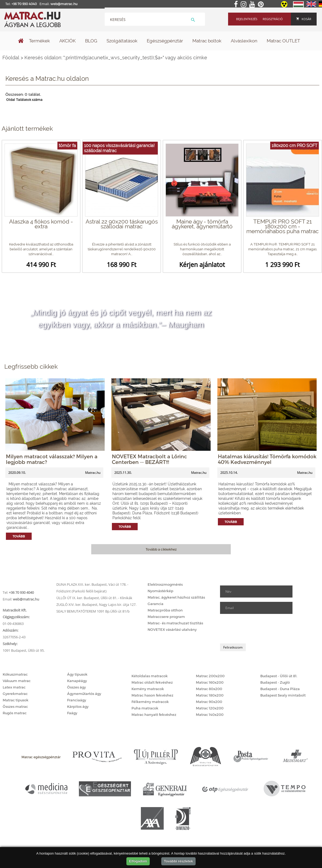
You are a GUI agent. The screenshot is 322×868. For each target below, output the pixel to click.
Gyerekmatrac (15, 694)
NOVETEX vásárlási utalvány (172, 629)
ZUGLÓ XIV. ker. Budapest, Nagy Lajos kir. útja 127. (96, 605)
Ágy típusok (77, 674)
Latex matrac (14, 687)
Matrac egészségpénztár (41, 757)
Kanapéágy (77, 681)
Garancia (155, 604)
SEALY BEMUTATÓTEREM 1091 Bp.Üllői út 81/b (93, 611)
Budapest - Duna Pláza (280, 689)
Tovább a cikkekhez (161, 549)
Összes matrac (15, 706)
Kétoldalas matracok (150, 676)
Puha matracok (145, 708)
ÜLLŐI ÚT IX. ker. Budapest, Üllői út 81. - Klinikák (94, 598)
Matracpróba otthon (165, 610)
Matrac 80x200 (209, 689)
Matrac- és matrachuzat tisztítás (175, 623)
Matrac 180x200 (210, 695)
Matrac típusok (16, 700)
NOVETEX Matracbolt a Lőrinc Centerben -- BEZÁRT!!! (149, 459)
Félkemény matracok (150, 702)
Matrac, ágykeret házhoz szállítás (176, 597)
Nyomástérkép (160, 591)
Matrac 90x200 (209, 702)
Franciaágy (77, 700)
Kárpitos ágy (78, 706)
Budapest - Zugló (275, 682)
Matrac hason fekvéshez (152, 695)
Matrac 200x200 (210, 676)
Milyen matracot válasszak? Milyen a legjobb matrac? (52, 459)
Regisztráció (273, 19)
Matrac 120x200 (210, 708)
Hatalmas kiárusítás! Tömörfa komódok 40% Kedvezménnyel (267, 459)
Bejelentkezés (247, 19)
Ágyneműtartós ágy (84, 694)
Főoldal (11, 58)
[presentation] (261, 629)
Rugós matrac (15, 713)
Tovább (19, 536)
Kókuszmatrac (15, 674)
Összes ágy (76, 687)
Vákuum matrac (17, 681)
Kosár (304, 19)
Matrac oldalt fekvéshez (152, 682)
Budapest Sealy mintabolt (283, 695)
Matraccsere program (166, 617)
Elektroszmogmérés (165, 584)
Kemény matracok (148, 689)
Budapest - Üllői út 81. (279, 676)
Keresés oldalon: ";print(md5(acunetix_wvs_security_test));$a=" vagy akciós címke (116, 58)
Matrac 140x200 (210, 715)
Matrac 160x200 (210, 682)
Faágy (72, 713)
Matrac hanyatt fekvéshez (154, 715)
